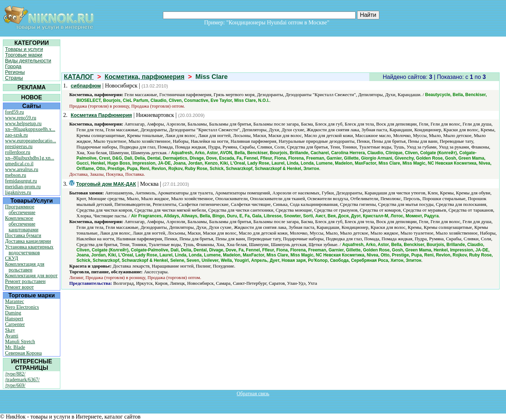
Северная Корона (23, 353)
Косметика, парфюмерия (145, 77)
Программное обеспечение (20, 210)
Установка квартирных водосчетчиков (29, 250)
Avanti (12, 336)
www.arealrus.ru (22, 169)
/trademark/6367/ (22, 380)
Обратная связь (253, 394)
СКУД (11, 258)
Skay (10, 330)
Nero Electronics (22, 307)
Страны (14, 78)
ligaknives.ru (18, 192)
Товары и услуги (24, 49)
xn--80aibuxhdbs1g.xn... (30, 158)
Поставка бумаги (23, 235)
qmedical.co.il (19, 164)
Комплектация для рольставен (25, 267)
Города (13, 66)
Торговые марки (24, 55)
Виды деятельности (28, 61)
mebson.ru (16, 175)
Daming (13, 313)
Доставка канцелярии (28, 241)
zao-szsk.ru (16, 135)
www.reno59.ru (21, 118)
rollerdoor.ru (18, 152)
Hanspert (14, 319)
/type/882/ (15, 374)
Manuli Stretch (20, 342)
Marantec (15, 301)
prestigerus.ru (19, 147)
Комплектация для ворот (31, 276)
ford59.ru (15, 112)
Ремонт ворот (19, 287)
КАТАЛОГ (79, 77)
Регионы (15, 72)
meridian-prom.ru (23, 187)
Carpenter (15, 324)
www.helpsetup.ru (23, 124)
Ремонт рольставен (25, 281)
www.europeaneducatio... (31, 141)
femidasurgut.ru (21, 181)
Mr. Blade (15, 347)
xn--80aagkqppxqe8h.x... (30, 129)
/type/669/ (15, 385)
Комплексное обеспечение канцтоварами (22, 224)
